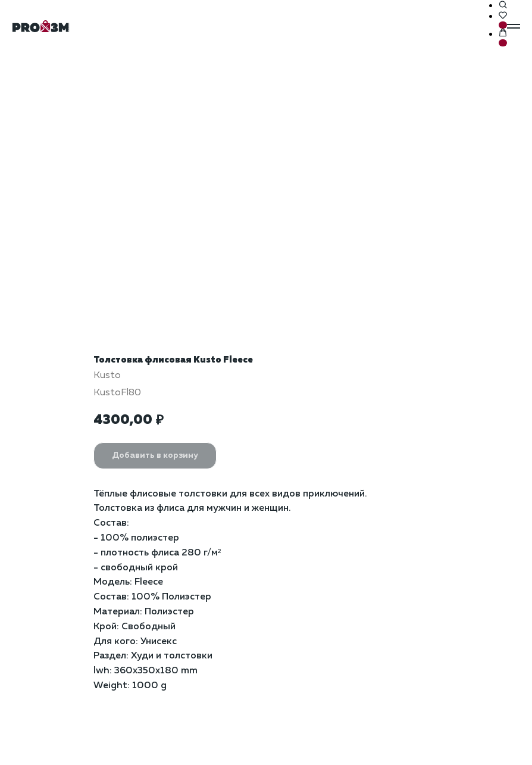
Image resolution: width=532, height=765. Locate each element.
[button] (503, 5)
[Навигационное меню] (514, 26)
